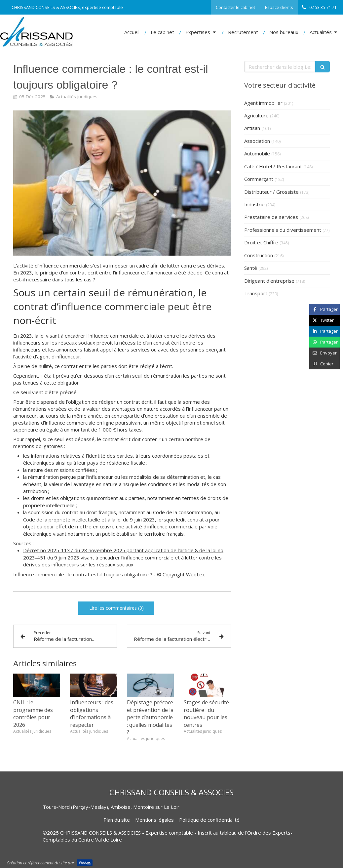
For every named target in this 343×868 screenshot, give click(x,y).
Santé (251, 268)
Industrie (254, 204)
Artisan (252, 128)
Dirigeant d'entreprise (269, 281)
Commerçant (259, 179)
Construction (259, 255)
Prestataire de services (271, 217)
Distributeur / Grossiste (271, 192)
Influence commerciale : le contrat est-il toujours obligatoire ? (83, 574)
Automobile (257, 153)
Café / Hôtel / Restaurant (273, 166)
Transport (256, 293)
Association (257, 141)
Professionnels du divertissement (283, 230)
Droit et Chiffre (261, 242)
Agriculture (256, 115)
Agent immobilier (263, 103)
